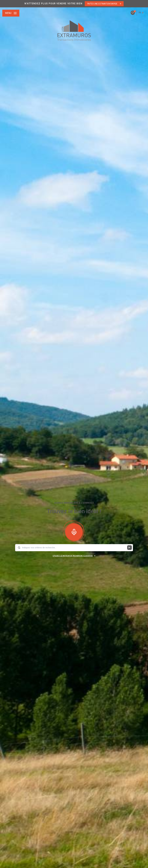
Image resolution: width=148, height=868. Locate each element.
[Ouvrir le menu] (11, 13)
